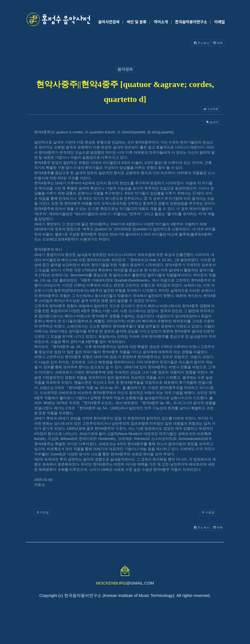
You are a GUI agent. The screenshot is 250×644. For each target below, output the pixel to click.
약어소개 (161, 22)
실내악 (212, 122)
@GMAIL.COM (125, 583)
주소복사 (201, 43)
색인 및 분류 (136, 22)
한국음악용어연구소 (191, 22)
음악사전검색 (109, 22)
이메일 (220, 22)
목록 (217, 43)
